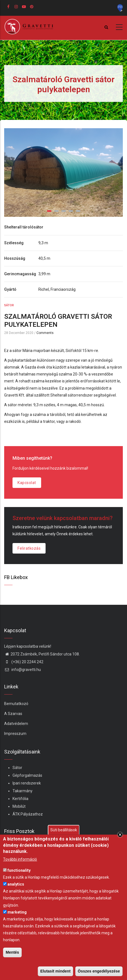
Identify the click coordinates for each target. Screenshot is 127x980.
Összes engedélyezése (99, 971)
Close (120, 835)
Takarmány (23, 791)
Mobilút (19, 806)
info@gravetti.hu (23, 670)
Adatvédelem (16, 724)
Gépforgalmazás (27, 775)
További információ (20, 859)
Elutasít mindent (55, 971)
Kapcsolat (27, 483)
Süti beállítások (64, 830)
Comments (45, 333)
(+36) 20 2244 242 (24, 662)
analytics (16, 884)
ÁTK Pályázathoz (28, 814)
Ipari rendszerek (27, 783)
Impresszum (15, 734)
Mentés (12, 952)
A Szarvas (13, 714)
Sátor (9, 305)
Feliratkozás (29, 548)
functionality (19, 870)
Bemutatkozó (16, 704)
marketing (17, 912)
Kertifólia (20, 799)
